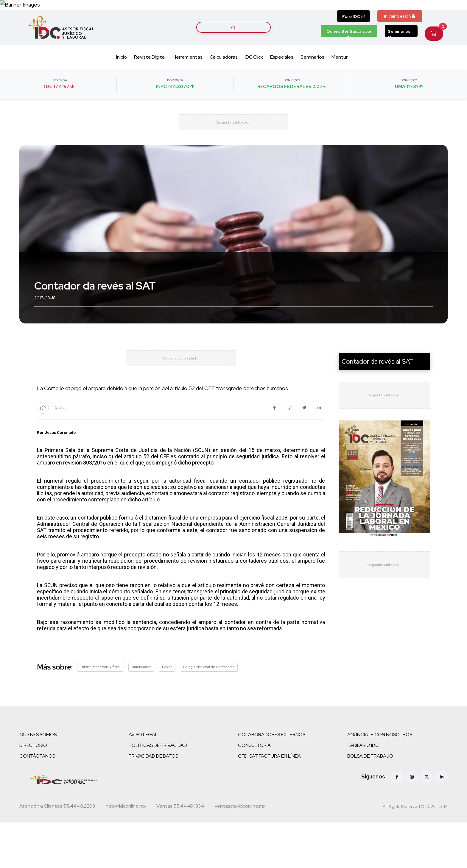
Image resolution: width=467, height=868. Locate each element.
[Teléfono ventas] (180, 852)
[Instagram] (412, 822)
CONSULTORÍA (254, 791)
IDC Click (254, 81)
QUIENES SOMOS (38, 780)
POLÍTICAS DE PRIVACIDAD (158, 791)
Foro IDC (354, 40)
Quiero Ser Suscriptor (349, 56)
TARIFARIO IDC (363, 791)
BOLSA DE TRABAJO (370, 801)
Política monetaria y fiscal (101, 713)
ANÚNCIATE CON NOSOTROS (380, 780)
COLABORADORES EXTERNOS (272, 780)
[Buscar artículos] (233, 51)
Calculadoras (224, 81)
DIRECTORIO (33, 791)
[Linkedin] (442, 822)
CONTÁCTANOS (37, 801)
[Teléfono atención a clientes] (57, 852)
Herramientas (188, 81)
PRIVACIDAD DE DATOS (153, 801)
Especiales (282, 81)
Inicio (122, 81)
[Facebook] (397, 822)
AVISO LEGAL (143, 780)
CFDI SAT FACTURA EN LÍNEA (269, 801)
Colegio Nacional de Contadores (209, 713)
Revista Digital (150, 81)
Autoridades (141, 713)
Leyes (167, 713)
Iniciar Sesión (400, 40)
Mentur (340, 81)
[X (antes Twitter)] (427, 822)
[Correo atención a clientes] (126, 852)
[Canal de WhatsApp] (431, 16)
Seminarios (399, 56)
